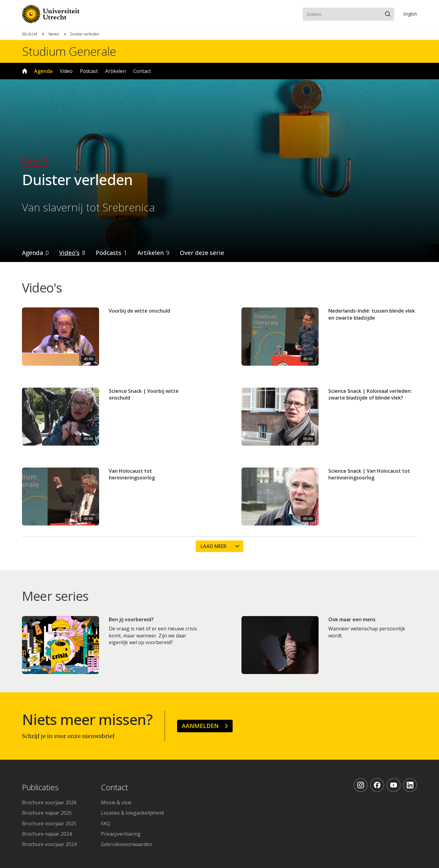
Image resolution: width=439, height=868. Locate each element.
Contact (142, 71)
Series (54, 34)
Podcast (89, 71)
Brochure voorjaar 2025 (49, 823)
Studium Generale (69, 51)
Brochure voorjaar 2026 (49, 802)
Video (66, 71)
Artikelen (116, 71)
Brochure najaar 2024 (47, 834)
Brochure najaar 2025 (47, 813)
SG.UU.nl (29, 34)
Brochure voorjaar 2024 (49, 844)
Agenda (43, 71)
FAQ (105, 823)
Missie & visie (116, 802)
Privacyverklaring (121, 834)
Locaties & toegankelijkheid (132, 813)
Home (25, 71)
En (410, 14)
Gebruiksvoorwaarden (127, 844)
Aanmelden (200, 726)
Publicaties (40, 788)
